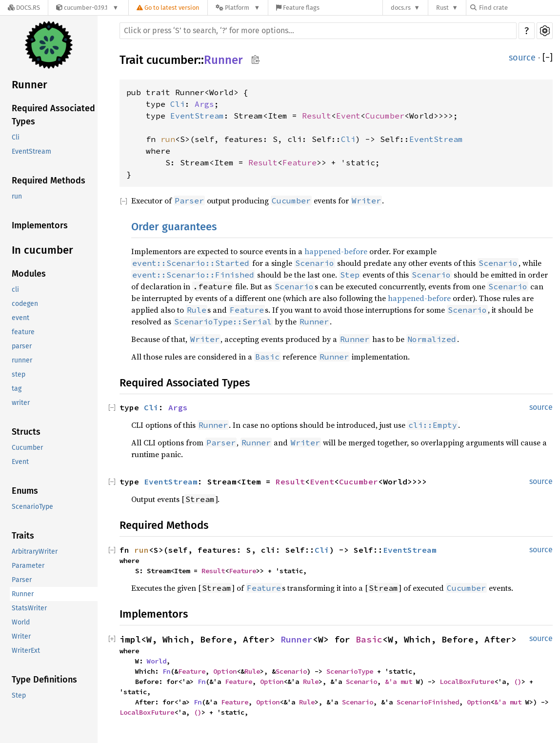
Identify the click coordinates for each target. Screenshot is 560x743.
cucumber (172, 60)
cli (15, 290)
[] (548, 58)
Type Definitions (44, 680)
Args (204, 104)
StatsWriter (29, 608)
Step (19, 695)
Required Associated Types (53, 115)
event (20, 318)
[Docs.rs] (24, 8)
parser (22, 346)
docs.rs (401, 8)
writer (21, 403)
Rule (252, 671)
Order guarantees (174, 227)
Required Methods (49, 181)
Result (317, 116)
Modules (29, 274)
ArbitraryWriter (35, 552)
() (518, 682)
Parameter (28, 566)
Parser (22, 580)
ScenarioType (32, 507)
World (21, 622)
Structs (26, 432)
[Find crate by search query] (519, 8)
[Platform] (238, 8)
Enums (25, 491)
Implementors (40, 225)
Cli (16, 137)
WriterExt (26, 651)
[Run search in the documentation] (318, 31)
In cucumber (42, 250)
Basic (369, 639)
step (19, 374)
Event (20, 462)
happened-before (336, 251)
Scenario (291, 671)
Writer (21, 636)
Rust (442, 8)
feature (23, 332)
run (17, 196)
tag (17, 389)
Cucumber (27, 448)
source (522, 58)
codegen (25, 304)
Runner (30, 85)
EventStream (31, 151)
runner (22, 360)
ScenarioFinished (428, 702)
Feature (300, 162)
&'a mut (400, 682)
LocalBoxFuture (467, 682)
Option (225, 671)
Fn (166, 671)
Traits (23, 536)
